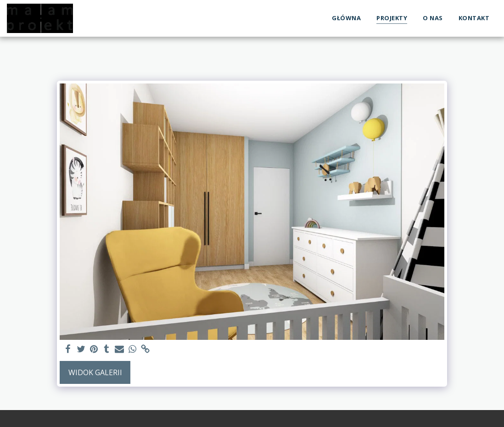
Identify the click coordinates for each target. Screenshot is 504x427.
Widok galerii (95, 372)
